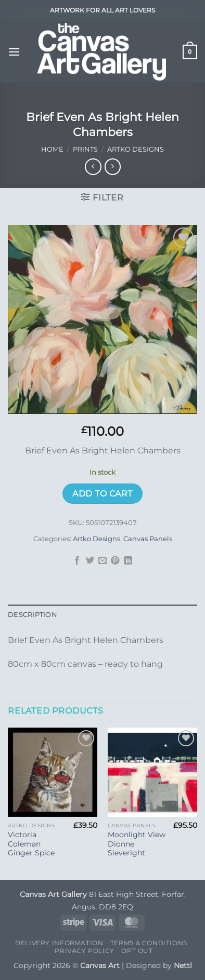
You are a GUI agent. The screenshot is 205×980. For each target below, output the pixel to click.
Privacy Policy (85, 951)
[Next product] (93, 166)
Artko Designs (136, 149)
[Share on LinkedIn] (128, 561)
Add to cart (102, 494)
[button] (14, 52)
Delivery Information (59, 943)
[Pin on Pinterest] (115, 561)
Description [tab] (33, 615)
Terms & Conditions (149, 943)
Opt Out (137, 951)
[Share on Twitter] (89, 561)
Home (52, 149)
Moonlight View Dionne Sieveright (137, 844)
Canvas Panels (148, 539)
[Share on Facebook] (77, 561)
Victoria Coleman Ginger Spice (31, 844)
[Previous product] (113, 166)
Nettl (183, 965)
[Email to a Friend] (102, 561)
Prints (85, 149)
